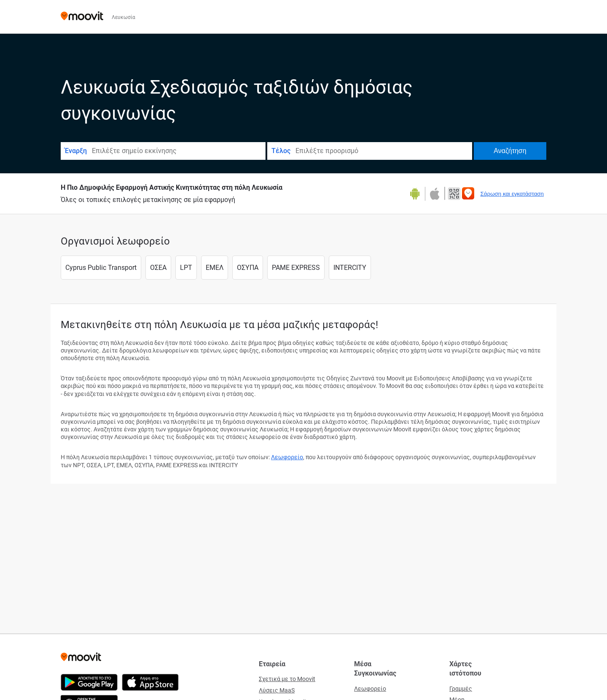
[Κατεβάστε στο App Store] (434, 194)
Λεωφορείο (287, 457)
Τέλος (281, 151)
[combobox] (178, 151)
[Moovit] (82, 17)
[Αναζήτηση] (510, 151)
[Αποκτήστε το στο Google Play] (418, 194)
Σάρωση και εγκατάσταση (512, 194)
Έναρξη (76, 151)
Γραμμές (461, 689)
